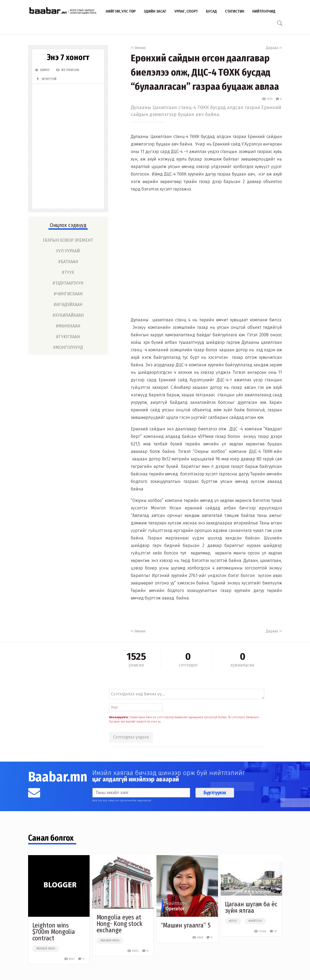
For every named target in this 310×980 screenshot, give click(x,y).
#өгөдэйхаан (68, 305)
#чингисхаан (68, 294)
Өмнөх (138, 48)
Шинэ (42, 70)
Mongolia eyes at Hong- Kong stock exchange (119, 924)
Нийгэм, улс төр (121, 11)
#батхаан (68, 262)
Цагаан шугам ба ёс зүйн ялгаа (251, 907)
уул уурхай (68, 251)
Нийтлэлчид (264, 11)
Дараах (274, 48)
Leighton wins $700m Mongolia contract (54, 932)
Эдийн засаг (155, 11)
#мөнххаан (68, 326)
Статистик (235, 11)
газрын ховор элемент (68, 240)
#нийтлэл (255, 921)
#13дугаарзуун (68, 283)
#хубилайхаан (68, 315)
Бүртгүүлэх (215, 793)
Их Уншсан (68, 70)
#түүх (68, 272)
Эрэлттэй (46, 79)
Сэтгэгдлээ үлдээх (131, 737)
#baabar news (46, 949)
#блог (233, 921)
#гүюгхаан (68, 337)
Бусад (211, 11)
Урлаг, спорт (186, 11)
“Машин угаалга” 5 (186, 925)
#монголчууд (68, 347)
